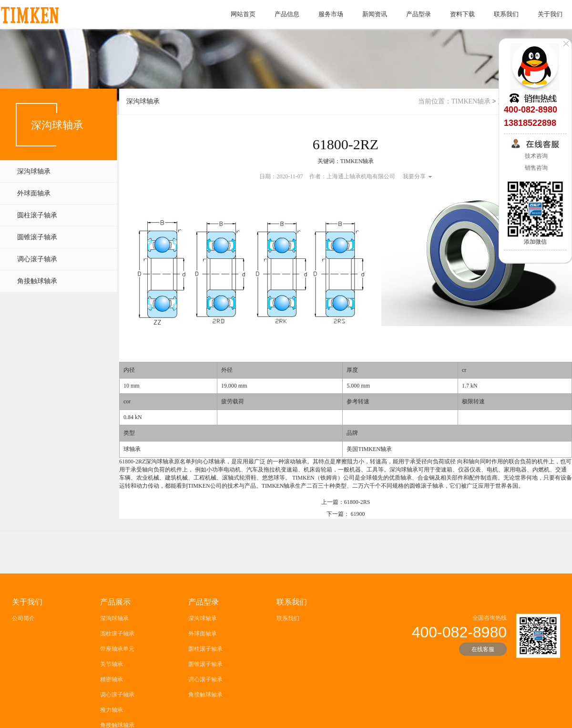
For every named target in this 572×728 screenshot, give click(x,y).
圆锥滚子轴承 (37, 237)
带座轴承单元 (117, 702)
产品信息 (287, 14)
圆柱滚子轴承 (37, 215)
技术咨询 (536, 156)
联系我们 (506, 14)
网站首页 (243, 14)
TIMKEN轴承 (471, 101)
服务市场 (331, 14)
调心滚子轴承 (37, 259)
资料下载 (462, 14)
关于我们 (550, 14)
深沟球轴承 (34, 171)
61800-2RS (357, 507)
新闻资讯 (375, 14)
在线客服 (483, 703)
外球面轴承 (34, 193)
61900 (358, 519)
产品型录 (419, 14)
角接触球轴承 (37, 281)
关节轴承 (112, 718)
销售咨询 (536, 168)
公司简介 (23, 672)
